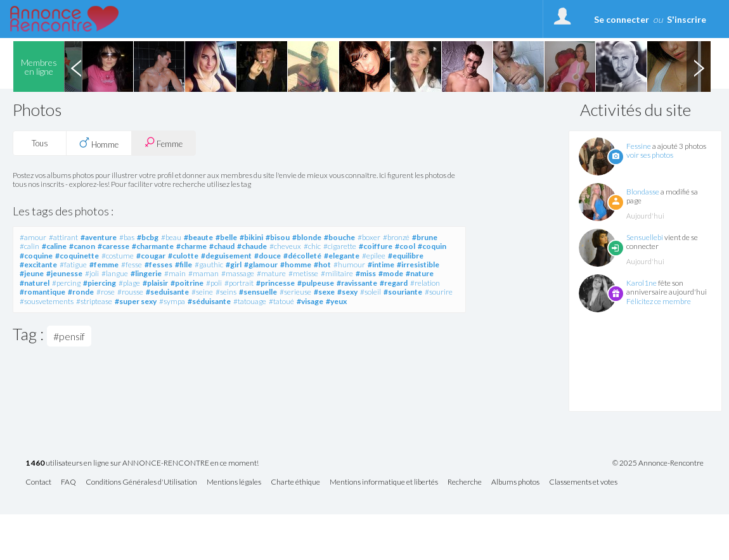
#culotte (183, 256)
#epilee (374, 256)
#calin (29, 246)
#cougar (151, 256)
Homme (99, 143)
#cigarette (340, 246)
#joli (92, 273)
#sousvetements (47, 301)
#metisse (303, 273)
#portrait (239, 283)
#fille (184, 264)
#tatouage (250, 301)
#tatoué (281, 301)
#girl (234, 264)
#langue (115, 273)
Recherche (465, 482)
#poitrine (187, 283)
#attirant (63, 237)
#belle (226, 237)
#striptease (94, 301)
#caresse (113, 246)
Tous (40, 143)
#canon (82, 246)
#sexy (347, 292)
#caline (54, 246)
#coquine (36, 256)
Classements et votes (583, 482)
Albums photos (515, 482)
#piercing (100, 283)
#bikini (251, 237)
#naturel (35, 283)
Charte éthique (295, 482)
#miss (366, 273)
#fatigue (73, 264)
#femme (104, 264)
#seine (202, 292)
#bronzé (396, 237)
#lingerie (146, 273)
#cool (405, 246)
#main (175, 273)
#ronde (81, 292)
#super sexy (136, 301)
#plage (129, 283)
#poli (214, 283)
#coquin (432, 246)
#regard (394, 283)
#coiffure (376, 246)
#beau (171, 237)
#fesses (158, 264)
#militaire (337, 273)
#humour (349, 264)
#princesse (275, 283)
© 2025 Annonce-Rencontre (658, 463)
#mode (391, 273)
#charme (191, 246)
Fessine (639, 146)
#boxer (369, 237)
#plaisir (155, 283)
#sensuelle (258, 292)
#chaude (252, 246)
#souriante (403, 292)
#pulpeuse (316, 283)
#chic (312, 246)
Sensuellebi (645, 237)
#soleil (371, 292)
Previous (76, 67)
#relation (425, 283)
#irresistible (418, 264)
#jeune (32, 273)
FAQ (68, 482)
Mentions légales (234, 482)
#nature (420, 273)
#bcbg (148, 237)
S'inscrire (687, 19)
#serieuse (295, 292)
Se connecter (622, 19)
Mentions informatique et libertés (384, 482)
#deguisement (226, 256)
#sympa (172, 301)
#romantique (42, 292)
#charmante (153, 246)
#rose (106, 292)
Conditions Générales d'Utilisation (141, 482)
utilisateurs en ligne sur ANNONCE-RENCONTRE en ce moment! (142, 463)
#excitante (38, 264)
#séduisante (209, 301)
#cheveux (285, 246)
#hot (322, 264)
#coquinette (77, 256)
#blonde (307, 237)
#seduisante (167, 292)
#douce (268, 256)
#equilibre (406, 256)
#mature (271, 273)
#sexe (324, 292)
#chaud (222, 246)
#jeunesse (64, 273)
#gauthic (209, 264)
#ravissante (357, 283)
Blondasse (643, 192)
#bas (127, 237)
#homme (296, 264)
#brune (425, 237)
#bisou (278, 237)
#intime (381, 264)
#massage (238, 273)
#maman (203, 273)
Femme (164, 143)
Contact (38, 482)
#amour (33, 237)
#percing (66, 283)
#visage (310, 301)
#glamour (261, 264)
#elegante (342, 256)
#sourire (439, 292)
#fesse (132, 264)
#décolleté (302, 256)
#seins (226, 292)
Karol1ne (642, 283)
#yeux (336, 301)
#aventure (99, 237)
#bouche (339, 237)
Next (699, 67)
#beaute (198, 237)
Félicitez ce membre (659, 301)
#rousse (130, 292)
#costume (118, 256)
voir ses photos (650, 155)
